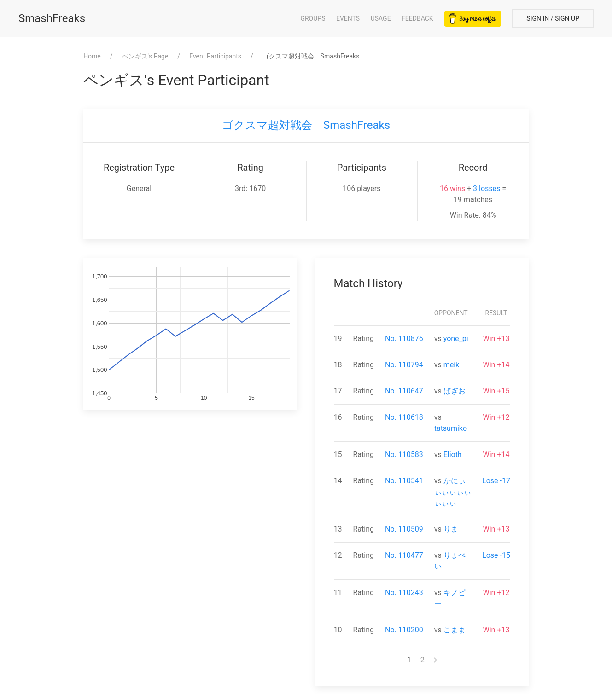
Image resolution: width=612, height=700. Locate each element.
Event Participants (215, 56)
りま (451, 529)
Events (348, 18)
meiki (452, 365)
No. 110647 (404, 391)
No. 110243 (404, 593)
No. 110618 (404, 417)
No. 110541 (404, 481)
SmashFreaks (52, 18)
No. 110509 (404, 529)
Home (92, 56)
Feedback (417, 18)
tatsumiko (451, 428)
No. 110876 (404, 338)
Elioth (453, 454)
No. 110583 (404, 454)
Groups (313, 18)
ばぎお (455, 391)
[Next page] (435, 660)
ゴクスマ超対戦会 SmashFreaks (306, 125)
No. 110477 (404, 555)
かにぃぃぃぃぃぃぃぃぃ (453, 492)
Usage (381, 18)
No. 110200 (404, 630)
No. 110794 (404, 365)
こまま (455, 630)
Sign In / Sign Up (553, 18)
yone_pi (456, 338)
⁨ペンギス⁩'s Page (145, 56)
